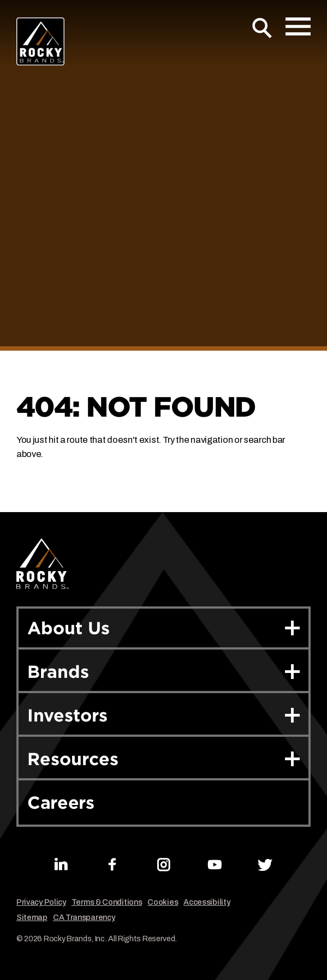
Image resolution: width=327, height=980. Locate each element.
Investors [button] (163, 715)
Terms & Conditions (107, 902)
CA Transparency (84, 918)
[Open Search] (262, 28)
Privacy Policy (41, 902)
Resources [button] (163, 759)
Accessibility (207, 902)
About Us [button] (163, 628)
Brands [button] (163, 672)
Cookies (163, 902)
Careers (61, 802)
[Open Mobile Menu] (298, 26)
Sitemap (32, 918)
